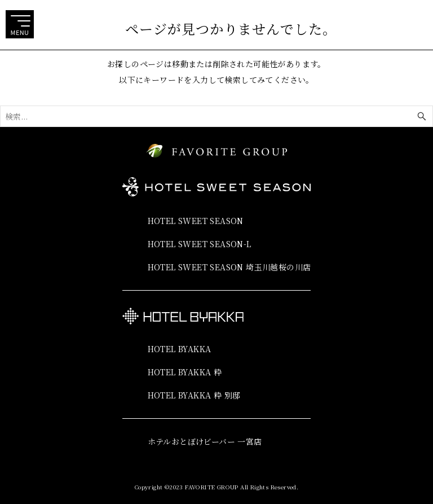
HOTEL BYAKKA (180, 349)
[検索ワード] (216, 116)
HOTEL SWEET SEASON (196, 221)
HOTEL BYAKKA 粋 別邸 (194, 395)
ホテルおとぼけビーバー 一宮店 (205, 441)
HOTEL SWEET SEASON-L (200, 244)
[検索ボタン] (422, 116)
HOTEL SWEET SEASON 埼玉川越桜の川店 (229, 267)
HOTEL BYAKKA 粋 (185, 372)
